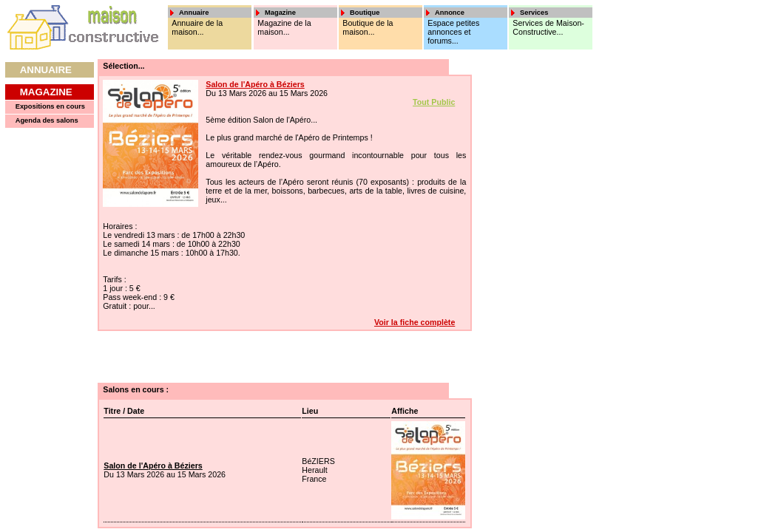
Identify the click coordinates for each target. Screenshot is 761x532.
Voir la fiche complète (415, 322)
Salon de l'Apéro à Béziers (255, 84)
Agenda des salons (47, 120)
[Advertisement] (524, 281)
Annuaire (46, 70)
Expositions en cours (50, 106)
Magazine (46, 92)
